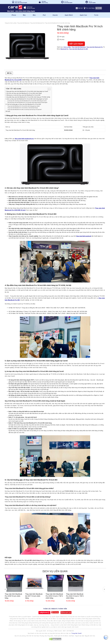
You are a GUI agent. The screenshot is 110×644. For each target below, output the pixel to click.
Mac (24, 15)
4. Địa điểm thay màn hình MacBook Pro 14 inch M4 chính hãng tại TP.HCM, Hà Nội (28, 97)
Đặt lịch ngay (76, 44)
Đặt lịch (80, 8)
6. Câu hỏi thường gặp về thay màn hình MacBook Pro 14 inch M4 (23, 104)
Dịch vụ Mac (13, 23)
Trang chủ (7, 23)
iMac (34, 15)
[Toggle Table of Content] (48, 89)
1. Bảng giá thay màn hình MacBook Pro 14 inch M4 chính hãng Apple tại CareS (27, 91)
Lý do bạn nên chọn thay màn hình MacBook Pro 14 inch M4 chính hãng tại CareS (27, 101)
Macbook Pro (64, 49)
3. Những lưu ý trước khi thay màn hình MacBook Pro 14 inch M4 (23, 95)
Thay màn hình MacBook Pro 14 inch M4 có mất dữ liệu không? (23, 108)
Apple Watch (69, 15)
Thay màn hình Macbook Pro (37, 23)
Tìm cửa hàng (90, 8)
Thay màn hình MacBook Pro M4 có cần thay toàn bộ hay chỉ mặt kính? (25, 110)
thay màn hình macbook (84, 236)
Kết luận (8, 111)
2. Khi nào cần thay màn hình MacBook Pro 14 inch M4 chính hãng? (24, 93)
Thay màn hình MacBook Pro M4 (78, 49)
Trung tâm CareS (77, 633)
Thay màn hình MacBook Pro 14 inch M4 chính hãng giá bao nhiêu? (24, 106)
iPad (44, 15)
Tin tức (96, 15)
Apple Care (83, 15)
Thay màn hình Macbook (23, 23)
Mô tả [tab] (9, 73)
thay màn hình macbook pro (24, 139)
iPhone (14, 15)
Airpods (55, 15)
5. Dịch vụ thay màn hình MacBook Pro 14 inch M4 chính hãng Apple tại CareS (27, 99)
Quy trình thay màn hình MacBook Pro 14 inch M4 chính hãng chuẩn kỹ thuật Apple (27, 102)
